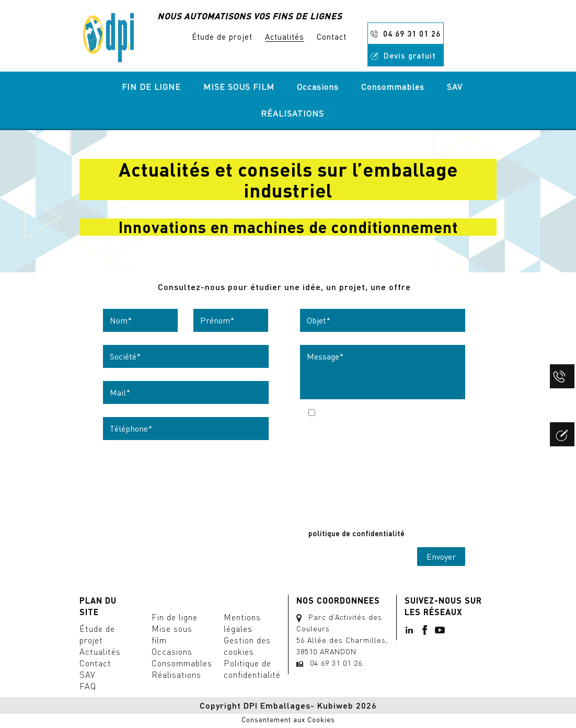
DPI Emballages (277, 705)
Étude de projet (222, 37)
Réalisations (176, 675)
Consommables (393, 87)
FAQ (88, 686)
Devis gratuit (403, 55)
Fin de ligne (175, 617)
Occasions (318, 87)
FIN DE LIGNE (151, 87)
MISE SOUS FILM (239, 87)
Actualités (285, 37)
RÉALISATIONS (292, 113)
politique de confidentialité (356, 533)
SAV (455, 87)
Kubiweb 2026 (347, 705)
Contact (332, 37)
